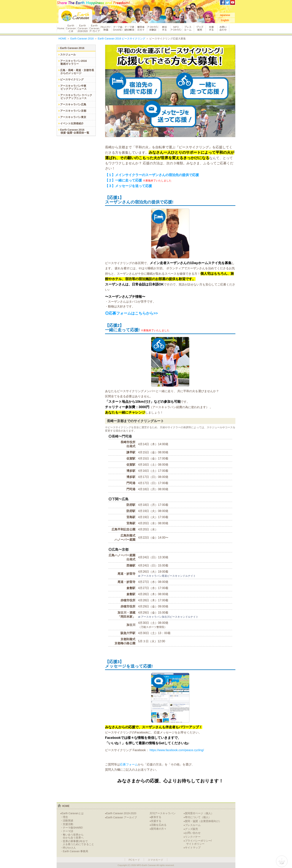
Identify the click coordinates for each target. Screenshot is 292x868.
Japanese (225, 15)
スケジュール (68, 55)
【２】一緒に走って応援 (123, 180)
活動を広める (158, 825)
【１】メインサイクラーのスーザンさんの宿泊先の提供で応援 (152, 175)
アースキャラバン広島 (73, 104)
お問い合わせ (223, 28)
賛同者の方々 (141, 28)
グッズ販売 (200, 28)
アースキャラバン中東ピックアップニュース (73, 87)
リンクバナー (192, 837)
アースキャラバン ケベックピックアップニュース (76, 97)
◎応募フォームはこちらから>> (131, 313)
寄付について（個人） (197, 817)
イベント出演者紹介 (72, 123)
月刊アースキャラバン (163, 813)
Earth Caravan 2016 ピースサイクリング (122, 39)
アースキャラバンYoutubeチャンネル (233, 2)
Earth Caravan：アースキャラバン (75, 16)
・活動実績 (67, 821)
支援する (211, 28)
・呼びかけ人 (68, 848)
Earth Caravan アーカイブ (94, 28)
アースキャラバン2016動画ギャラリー (73, 62)
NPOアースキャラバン (176, 28)
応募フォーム (129, 764)
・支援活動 (67, 824)
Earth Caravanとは (71, 28)
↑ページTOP (282, 861)
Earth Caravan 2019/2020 (82, 28)
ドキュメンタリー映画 (106, 28)
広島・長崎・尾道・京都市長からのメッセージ (77, 72)
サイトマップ (192, 848)
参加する (165, 28)
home (64, 806)
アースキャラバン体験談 (153, 28)
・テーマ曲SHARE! (72, 828)
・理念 (64, 817)
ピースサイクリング (72, 79)
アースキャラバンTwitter (228, 2)
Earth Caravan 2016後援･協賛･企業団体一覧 (75, 131)
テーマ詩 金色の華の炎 (129, 28)
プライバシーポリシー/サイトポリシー (198, 842)
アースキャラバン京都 (73, 111)
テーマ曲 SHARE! (118, 28)
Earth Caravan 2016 (82, 39)
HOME (61, 28)
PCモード (134, 860)
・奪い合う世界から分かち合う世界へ (72, 836)
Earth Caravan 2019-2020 (120, 813)
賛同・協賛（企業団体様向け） (203, 821)
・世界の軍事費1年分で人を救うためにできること (77, 843)
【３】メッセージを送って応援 (128, 186)
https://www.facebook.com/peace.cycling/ (177, 750)
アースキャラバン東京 (73, 117)
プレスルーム (188, 28)
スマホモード (155, 860)
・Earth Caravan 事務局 (74, 851)
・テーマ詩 (67, 831)
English (225, 20)
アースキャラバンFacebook (223, 2)
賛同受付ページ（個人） (199, 813)
